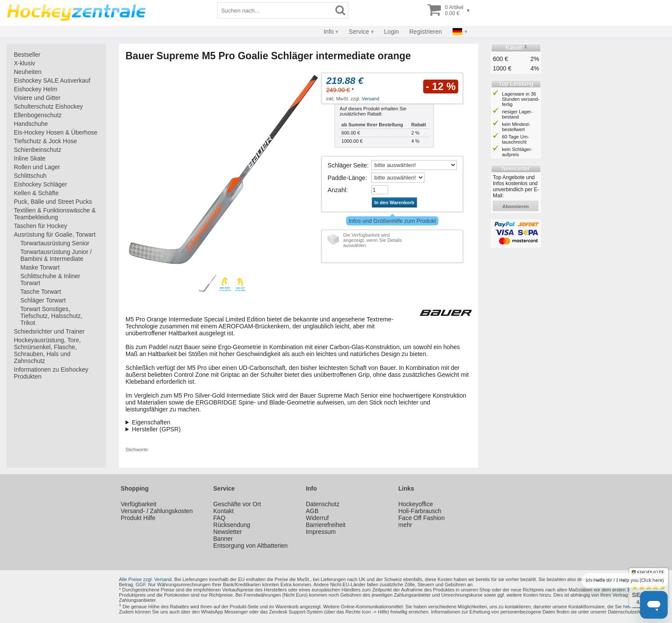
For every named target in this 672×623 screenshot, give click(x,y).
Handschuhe (31, 124)
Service (359, 32)
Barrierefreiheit (326, 525)
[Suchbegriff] (275, 10)
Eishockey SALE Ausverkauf (52, 80)
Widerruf (317, 518)
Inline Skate (30, 158)
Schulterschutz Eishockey (48, 106)
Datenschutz (323, 504)
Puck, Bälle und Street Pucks (53, 202)
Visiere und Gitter (37, 98)
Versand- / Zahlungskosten (157, 511)
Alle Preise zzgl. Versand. (146, 579)
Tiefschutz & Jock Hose (45, 141)
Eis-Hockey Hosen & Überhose (56, 132)
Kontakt (223, 511)
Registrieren (426, 32)
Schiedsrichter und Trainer (49, 331)
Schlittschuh (30, 176)
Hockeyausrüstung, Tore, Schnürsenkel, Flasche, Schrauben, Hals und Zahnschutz (47, 350)
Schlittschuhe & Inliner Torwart (50, 279)
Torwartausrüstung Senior (55, 243)
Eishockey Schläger (40, 184)
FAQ (219, 518)
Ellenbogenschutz (38, 115)
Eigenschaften (151, 422)
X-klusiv (24, 63)
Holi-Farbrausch (420, 511)
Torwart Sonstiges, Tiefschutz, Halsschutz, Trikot (51, 316)
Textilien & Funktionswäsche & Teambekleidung (55, 214)
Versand (370, 99)
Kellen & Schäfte (36, 193)
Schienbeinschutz (38, 150)
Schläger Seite (347, 165)
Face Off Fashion (422, 518)
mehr (405, 525)
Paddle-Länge (346, 178)
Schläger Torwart (43, 300)
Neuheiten (28, 72)
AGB (312, 511)
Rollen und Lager (37, 167)
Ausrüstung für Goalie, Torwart (55, 234)
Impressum (321, 532)
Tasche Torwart (41, 292)
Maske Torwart (40, 267)
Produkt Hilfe (138, 518)
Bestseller (27, 55)
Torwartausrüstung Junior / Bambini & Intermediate (56, 255)
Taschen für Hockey (40, 226)
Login (392, 32)
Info (329, 32)
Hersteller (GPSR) (156, 429)
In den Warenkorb (394, 202)
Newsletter (228, 532)
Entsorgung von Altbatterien (251, 546)
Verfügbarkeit (139, 504)
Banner (223, 539)
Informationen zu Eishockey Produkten (51, 373)
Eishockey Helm (35, 89)
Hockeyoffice (416, 504)
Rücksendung (232, 525)
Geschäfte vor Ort (237, 504)
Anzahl (337, 190)
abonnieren (516, 206)
